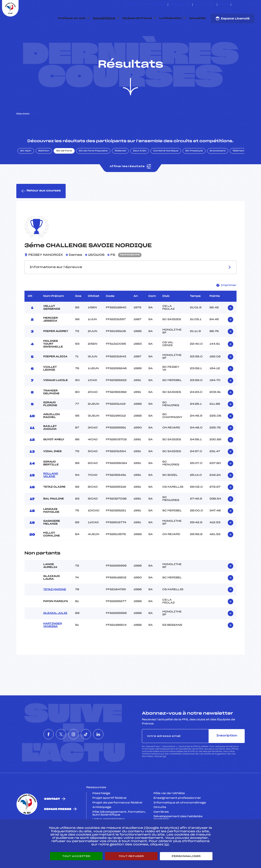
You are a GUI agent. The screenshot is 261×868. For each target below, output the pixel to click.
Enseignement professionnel (177, 817)
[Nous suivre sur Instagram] (244, 5)
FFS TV (224, 5)
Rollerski (120, 170)
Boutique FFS (205, 5)
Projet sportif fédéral (109, 817)
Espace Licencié (233, 19)
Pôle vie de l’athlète (169, 813)
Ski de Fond (64, 170)
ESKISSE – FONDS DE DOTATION (145, 5)
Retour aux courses (41, 210)
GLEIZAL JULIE (55, 633)
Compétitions (104, 18)
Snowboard (218, 170)
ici (165, 776)
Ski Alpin (26, 170)
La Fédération (171, 18)
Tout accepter (76, 856)
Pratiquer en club (72, 18)
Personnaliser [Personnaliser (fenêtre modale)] (186, 856)
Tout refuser (131, 856)
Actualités (197, 18)
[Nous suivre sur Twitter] (239, 5)
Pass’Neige (101, 813)
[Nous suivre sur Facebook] (235, 5)
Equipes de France (137, 18)
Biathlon (44, 170)
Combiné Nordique (166, 170)
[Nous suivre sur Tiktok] (249, 5)
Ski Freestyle (194, 170)
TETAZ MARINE (55, 609)
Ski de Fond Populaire (93, 170)
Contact (52, 818)
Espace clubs (180, 5)
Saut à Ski (140, 170)
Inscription (227, 755)
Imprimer (226, 304)
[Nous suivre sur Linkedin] (253, 5)
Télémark (239, 170)
